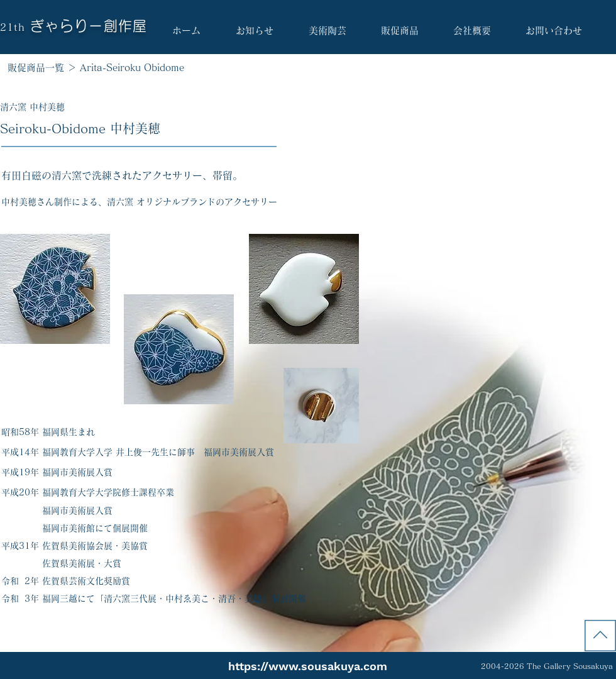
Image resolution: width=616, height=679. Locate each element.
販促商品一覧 (36, 68)
